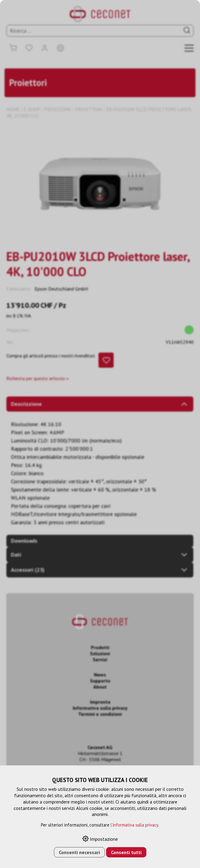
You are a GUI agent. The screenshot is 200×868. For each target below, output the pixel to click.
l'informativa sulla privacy (134, 825)
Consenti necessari (79, 852)
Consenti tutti (126, 852)
